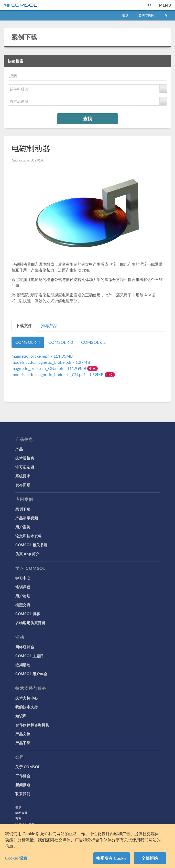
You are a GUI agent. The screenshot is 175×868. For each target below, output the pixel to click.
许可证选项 (25, 467)
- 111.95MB (42, 356)
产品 (19, 449)
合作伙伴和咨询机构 (32, 725)
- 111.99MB (49, 368)
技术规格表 (25, 458)
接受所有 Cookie (112, 860)
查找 (87, 118)
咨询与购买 (146, 15)
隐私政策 (21, 813)
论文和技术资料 (29, 536)
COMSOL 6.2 (94, 342)
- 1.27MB (51, 362)
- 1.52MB (58, 374)
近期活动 (23, 665)
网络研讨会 (25, 647)
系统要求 (23, 476)
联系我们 (23, 794)
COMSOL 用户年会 (31, 674)
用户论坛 (23, 596)
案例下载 (24, 37)
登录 (125, 15)
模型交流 (23, 605)
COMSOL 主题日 (30, 656)
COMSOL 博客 (28, 614)
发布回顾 (23, 485)
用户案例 (23, 527)
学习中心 (23, 578)
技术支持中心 (27, 698)
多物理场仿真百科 (30, 623)
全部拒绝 (150, 860)
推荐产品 (49, 325)
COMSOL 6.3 (61, 342)
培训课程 (23, 587)
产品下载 (23, 743)
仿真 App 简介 (27, 554)
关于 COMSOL (28, 767)
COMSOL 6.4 (28, 342)
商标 (18, 818)
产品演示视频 (27, 518)
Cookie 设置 (16, 860)
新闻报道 (23, 785)
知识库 (21, 716)
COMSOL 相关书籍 (31, 545)
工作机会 (23, 776)
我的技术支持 (27, 707)
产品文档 (23, 734)
